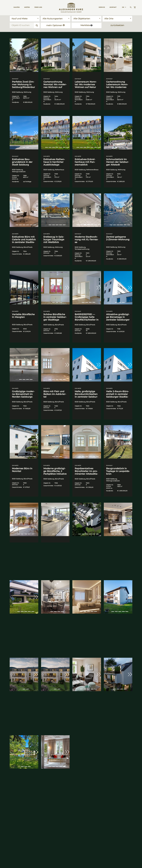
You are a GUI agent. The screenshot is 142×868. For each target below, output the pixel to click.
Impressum (53, 863)
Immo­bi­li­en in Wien (33, 828)
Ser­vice (102, 7)
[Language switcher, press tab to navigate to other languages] (124, 7)
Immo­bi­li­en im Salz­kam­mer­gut (58, 828)
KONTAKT (113, 7)
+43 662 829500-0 (12, 854)
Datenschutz (42, 863)
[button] (36, 55)
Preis (131, 816)
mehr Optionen (56, 25)
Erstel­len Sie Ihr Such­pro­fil (87, 828)
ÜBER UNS (38, 7)
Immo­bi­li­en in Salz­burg (11, 828)
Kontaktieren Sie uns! (45, 816)
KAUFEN (17, 7)
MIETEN (27, 7)
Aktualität (123, 816)
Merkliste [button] (86, 25)
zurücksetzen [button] (117, 25)
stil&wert (108, 828)
